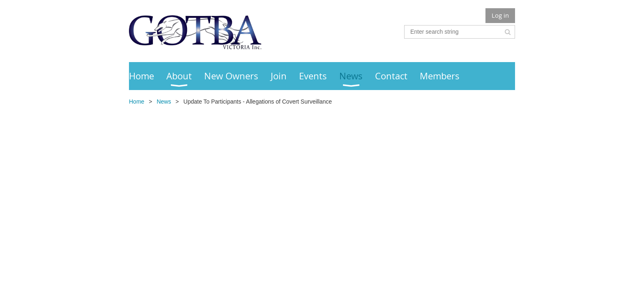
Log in (500, 15)
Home (137, 102)
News (164, 102)
